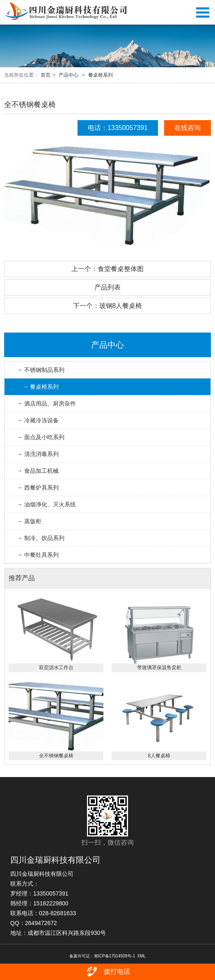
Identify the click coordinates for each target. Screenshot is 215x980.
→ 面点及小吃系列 (41, 437)
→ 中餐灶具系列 (38, 555)
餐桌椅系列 (101, 75)
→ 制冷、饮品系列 (41, 538)
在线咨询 (188, 128)
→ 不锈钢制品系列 (41, 370)
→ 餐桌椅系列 (41, 387)
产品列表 (107, 287)
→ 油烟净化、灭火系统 (46, 504)
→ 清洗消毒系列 (38, 454)
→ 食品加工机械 (38, 471)
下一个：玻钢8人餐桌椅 (108, 306)
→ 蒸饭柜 (29, 521)
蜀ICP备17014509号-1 (114, 956)
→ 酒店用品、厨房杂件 (46, 403)
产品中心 (69, 75)
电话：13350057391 (118, 128)
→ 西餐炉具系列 (38, 488)
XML (142, 956)
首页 (46, 75)
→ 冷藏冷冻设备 (38, 420)
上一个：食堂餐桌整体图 (107, 269)
